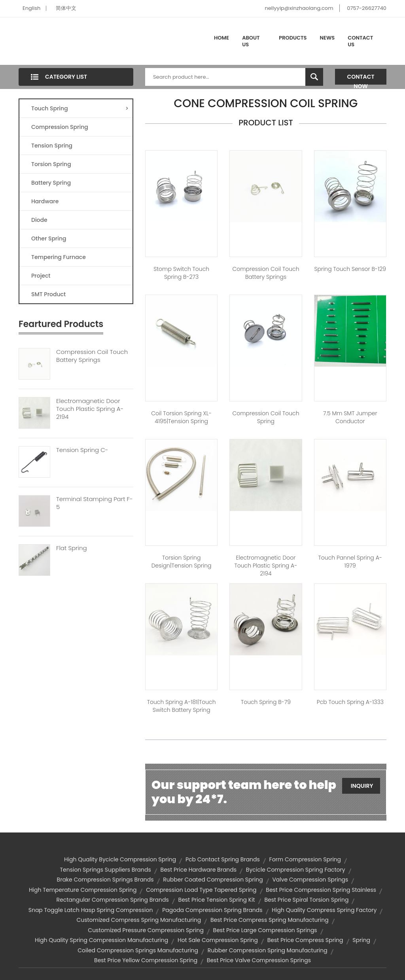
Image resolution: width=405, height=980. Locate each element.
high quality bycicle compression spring (120, 859)
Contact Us (360, 41)
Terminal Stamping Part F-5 (95, 503)
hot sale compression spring (218, 940)
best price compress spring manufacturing (270, 920)
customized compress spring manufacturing (139, 920)
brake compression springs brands (105, 880)
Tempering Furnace (59, 257)
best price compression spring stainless (321, 890)
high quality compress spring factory (324, 910)
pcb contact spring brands (223, 859)
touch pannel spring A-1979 (350, 562)
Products (293, 38)
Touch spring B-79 (266, 702)
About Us (251, 41)
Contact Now (361, 79)
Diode (39, 220)
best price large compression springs (265, 930)
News (327, 38)
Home (221, 38)
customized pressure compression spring (146, 930)
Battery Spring (51, 183)
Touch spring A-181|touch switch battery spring (182, 706)
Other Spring (49, 238)
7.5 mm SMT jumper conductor (350, 417)
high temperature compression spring (83, 890)
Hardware (45, 201)
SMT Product (48, 294)
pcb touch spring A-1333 (350, 702)
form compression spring (305, 859)
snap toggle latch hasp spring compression (91, 910)
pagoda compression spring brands (212, 910)
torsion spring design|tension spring (182, 562)
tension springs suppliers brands (105, 870)
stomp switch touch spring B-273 (181, 273)
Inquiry (362, 786)
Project (41, 276)
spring (361, 940)
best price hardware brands (199, 870)
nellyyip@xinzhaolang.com (299, 8)
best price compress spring (305, 940)
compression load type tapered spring (201, 890)
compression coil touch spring (266, 417)
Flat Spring (72, 548)
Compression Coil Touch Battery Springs (92, 356)
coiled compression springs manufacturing (138, 950)
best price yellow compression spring (146, 960)
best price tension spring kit (217, 900)
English (31, 8)
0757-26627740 (367, 8)
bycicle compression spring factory (296, 870)
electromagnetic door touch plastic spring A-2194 (266, 566)
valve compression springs (310, 880)
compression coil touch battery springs (266, 273)
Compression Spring (60, 127)
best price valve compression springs (259, 960)
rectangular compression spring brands (113, 900)
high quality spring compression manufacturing (101, 940)
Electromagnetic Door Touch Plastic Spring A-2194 (90, 409)
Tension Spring (52, 146)
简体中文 (66, 8)
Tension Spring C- (82, 450)
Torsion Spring (51, 164)
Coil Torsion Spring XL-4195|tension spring (181, 417)
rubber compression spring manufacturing (268, 950)
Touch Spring (80, 108)
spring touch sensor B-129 (350, 269)
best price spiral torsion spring (306, 900)
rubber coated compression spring (213, 880)
